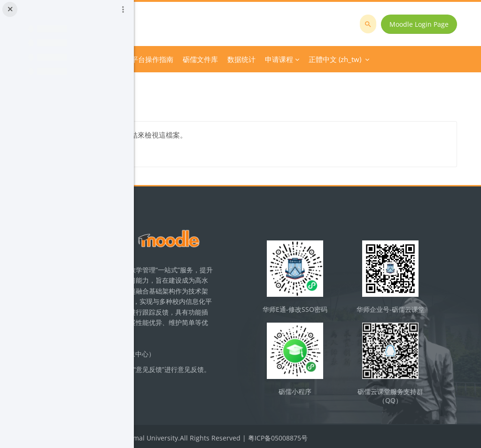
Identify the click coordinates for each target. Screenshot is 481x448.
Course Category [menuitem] (216, 59)
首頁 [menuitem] (173, 59)
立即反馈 (230, 397)
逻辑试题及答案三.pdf (216, 135)
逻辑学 (161, 84)
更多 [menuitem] (317, 59)
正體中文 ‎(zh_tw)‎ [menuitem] (366, 59)
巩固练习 (194, 84)
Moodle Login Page (426, 24)
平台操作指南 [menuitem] (279, 59)
